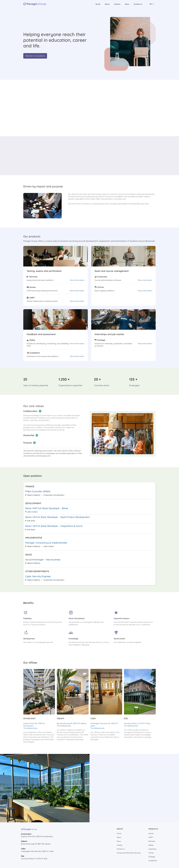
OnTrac (151, 853)
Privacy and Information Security (129, 853)
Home (98, 4)
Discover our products (35, 56)
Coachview (152, 849)
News (127, 4)
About (107, 4)
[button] (152, 4)
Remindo (152, 841)
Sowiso (151, 833)
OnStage (152, 857)
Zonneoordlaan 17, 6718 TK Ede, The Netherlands (137, 725)
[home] (35, 4)
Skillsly (151, 845)
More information (77, 280)
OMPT (151, 837)
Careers (117, 4)
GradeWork (153, 861)
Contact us (138, 4)
